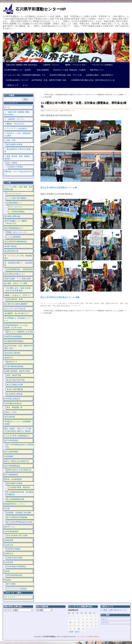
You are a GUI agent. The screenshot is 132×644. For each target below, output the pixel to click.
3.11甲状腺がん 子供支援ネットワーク (18, 319)
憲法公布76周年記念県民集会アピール (60, 297)
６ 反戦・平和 (10, 140)
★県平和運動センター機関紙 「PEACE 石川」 (16, 222)
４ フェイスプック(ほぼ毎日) (16, 129)
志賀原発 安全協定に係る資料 (19, 513)
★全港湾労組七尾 (11, 251)
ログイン (104, 619)
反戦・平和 (84, 303)
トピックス (53, 303)
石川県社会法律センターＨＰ (16, 80)
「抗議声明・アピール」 (51, 65)
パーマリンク (76, 306)
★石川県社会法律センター (15, 274)
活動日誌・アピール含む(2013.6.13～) (18, 173)
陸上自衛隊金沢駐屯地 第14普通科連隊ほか (20, 493)
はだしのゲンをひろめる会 (15, 309)
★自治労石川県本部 (12, 353)
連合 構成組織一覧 (14, 407)
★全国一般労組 (10, 246)
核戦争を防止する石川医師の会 (19, 470)
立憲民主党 (9, 554)
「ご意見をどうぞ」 (12, 85)
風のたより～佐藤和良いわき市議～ (21, 332)
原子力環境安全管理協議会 (17, 517)
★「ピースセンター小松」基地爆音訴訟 (18, 257)
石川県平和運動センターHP (41, 9)
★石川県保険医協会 (12, 466)
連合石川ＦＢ (12, 362)
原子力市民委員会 (11, 441)
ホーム (25, 85)
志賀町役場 (9, 540)
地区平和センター (96, 70)
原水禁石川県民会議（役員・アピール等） (66, 75)
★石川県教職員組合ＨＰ (14, 228)
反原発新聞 (9, 456)
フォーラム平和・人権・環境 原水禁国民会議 (18, 188)
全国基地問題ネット (14, 203)
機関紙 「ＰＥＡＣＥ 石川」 (75, 65)
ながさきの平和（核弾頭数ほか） (17, 436)
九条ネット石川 (10, 412)
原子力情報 (11, 584)
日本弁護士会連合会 (12, 399)
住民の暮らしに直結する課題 (69, 303)
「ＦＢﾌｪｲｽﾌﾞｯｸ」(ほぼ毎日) (101, 65)
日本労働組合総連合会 (13, 403)
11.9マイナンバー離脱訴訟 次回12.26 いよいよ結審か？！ (107, 95)
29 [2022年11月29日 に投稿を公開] (79, 629)
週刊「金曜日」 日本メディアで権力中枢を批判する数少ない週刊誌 (18, 430)
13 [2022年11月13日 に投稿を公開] (70, 622)
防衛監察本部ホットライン (15, 504)
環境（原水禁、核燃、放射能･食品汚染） (104, 303)
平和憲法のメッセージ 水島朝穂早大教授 (18, 423)
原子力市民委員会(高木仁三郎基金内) (20, 446)
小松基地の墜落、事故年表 (19, 487)
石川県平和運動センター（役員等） (18, 70)
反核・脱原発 (12, 163)
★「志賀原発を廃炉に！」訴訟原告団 (18, 264)
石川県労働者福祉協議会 (14, 366)
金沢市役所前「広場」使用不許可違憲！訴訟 (49, 80)
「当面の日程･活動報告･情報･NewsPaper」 (21, 65)
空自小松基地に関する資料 (17, 536)
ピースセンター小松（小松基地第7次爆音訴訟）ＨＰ (25, 75)
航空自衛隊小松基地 (14, 144)
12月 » (77, 632)
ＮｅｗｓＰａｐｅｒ (14, 193)
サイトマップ (10, 597)
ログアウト (105, 622)
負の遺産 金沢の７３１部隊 (16, 283)
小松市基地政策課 (11, 531)
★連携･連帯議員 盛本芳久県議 (17, 371)
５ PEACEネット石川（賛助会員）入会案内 (18, 134)
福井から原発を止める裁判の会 (17, 461)
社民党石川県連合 (14, 549)
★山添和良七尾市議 (14, 394)
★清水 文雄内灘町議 (15, 389)
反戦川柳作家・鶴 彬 (15, 299)
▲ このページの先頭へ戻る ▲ (88, 637)
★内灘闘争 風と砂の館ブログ (17, 313)
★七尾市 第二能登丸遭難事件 (16, 304)
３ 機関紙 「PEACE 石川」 (15, 124)
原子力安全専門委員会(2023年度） (20, 522)
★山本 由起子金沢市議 (16, 380)
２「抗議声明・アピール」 (15, 119)
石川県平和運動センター (52, 637)
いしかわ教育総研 (14, 237)
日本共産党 (9, 562)
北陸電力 (8, 580)
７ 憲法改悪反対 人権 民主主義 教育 (18, 150)
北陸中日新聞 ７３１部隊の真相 (17, 279)
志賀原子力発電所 (16, 167)
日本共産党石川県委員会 (16, 566)
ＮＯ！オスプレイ (16, 207)
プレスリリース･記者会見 (17, 589)
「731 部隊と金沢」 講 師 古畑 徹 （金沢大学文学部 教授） (18, 289)
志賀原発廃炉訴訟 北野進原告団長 (21, 269)
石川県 (7, 509)
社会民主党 (9, 545)
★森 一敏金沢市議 (14, 375)
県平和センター (70, 111)
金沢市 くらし (10, 527)
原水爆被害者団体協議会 (14, 341)
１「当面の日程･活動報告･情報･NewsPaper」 (17, 113)
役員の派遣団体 (42, 70)
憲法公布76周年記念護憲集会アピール (59, 188)
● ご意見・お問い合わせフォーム (113, 610)
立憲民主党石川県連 (14, 558)
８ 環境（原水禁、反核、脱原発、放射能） (18, 157)
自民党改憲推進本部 (14, 575)
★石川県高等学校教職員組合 (16, 242)
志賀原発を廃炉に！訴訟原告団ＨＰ (100, 75)
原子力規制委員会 (11, 475)
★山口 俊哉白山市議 (15, 385)
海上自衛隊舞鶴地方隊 (15, 499)
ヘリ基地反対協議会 (17, 212)
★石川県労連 (10, 417)
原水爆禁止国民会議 (12, 216)
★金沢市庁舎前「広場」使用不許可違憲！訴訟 (18, 347)
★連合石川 (9, 358)
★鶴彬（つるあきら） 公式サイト (18, 295)
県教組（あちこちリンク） (17, 232)
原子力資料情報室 (11, 452)
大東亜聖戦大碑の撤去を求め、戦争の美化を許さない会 (92, 80)
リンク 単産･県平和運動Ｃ (17, 198)
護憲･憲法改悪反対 (64, 306)
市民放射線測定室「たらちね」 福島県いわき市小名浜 (18, 326)
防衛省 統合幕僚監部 (13, 479)
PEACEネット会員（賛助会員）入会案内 (69, 70)
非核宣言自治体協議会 (13, 336)
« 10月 (71, 632)
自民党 (7, 571)
